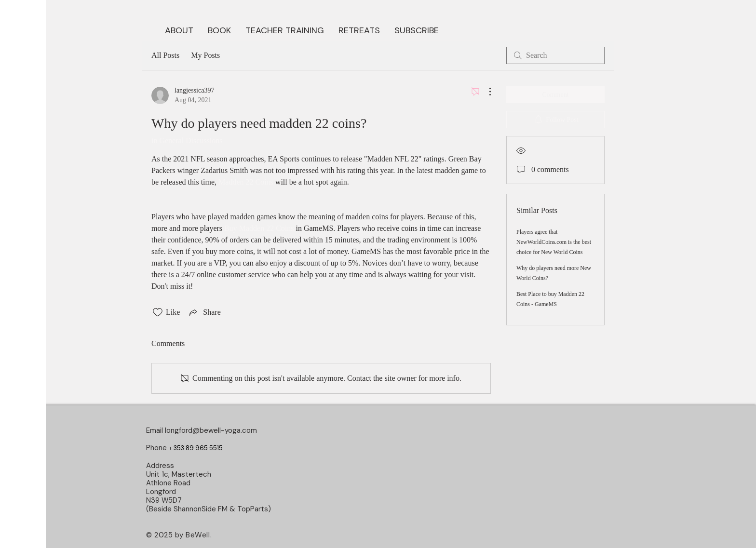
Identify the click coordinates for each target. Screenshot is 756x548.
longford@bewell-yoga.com (211, 430)
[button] (219, 29)
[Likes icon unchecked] (158, 312)
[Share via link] (204, 312)
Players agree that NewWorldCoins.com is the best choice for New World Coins (554, 242)
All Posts (165, 55)
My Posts (205, 55)
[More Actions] (485, 92)
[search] (555, 55)
